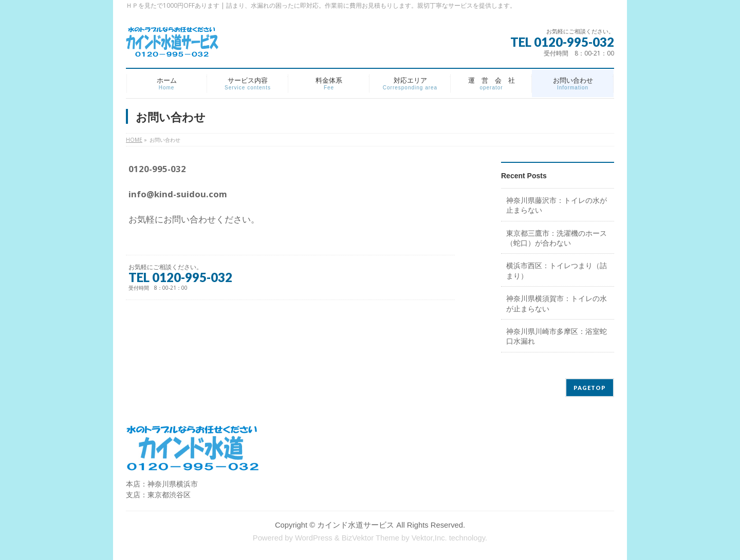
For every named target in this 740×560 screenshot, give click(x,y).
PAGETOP (590, 388)
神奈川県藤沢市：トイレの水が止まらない (557, 205)
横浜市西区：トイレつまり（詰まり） (557, 270)
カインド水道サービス (356, 525)
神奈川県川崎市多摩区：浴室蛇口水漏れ (557, 336)
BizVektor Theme (371, 538)
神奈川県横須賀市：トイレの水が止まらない (557, 303)
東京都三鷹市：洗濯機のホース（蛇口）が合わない (557, 238)
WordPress (314, 538)
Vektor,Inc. (429, 538)
